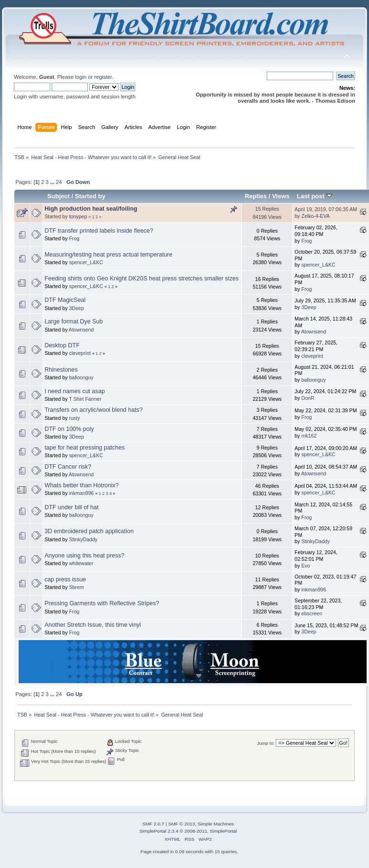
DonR (308, 398)
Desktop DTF (62, 345)
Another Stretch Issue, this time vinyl (93, 625)
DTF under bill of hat (71, 507)
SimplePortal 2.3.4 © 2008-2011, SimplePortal (188, 831)
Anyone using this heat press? (84, 556)
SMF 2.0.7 (153, 824)
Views (281, 196)
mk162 (309, 436)
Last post (315, 196)
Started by (90, 196)
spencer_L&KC (86, 262)
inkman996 (81, 493)
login (81, 77)
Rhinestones (61, 370)
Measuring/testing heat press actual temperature (109, 255)
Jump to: (266, 743)
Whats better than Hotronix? (81, 485)
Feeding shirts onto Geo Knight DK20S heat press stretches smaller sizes (141, 279)
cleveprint (80, 353)
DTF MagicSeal (65, 300)
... (53, 182)
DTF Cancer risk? (68, 467)
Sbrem (76, 587)
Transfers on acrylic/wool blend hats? (93, 410)
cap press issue (65, 579)
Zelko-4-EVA (316, 216)
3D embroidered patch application (89, 531)
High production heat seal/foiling (91, 209)
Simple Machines (216, 824)
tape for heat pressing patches (85, 448)
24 (59, 182)
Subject (59, 196)
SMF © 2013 (182, 824)
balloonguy (81, 377)
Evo (306, 566)
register (103, 77)
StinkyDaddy (83, 539)
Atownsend (81, 330)
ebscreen (312, 613)
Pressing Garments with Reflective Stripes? (102, 603)
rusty (74, 418)
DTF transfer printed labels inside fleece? (99, 231)
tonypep (78, 216)
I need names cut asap (75, 391)
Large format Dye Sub (74, 321)
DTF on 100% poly (69, 429)
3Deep (76, 308)
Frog (74, 238)
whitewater (81, 563)
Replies (256, 196)
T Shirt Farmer (85, 399)
